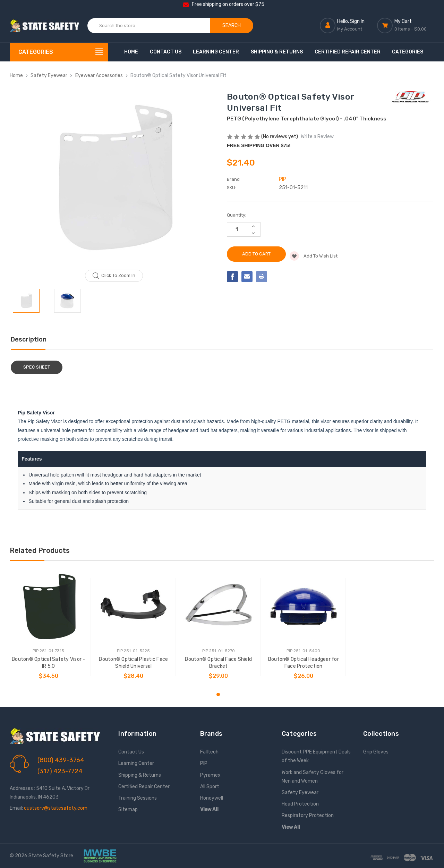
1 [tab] (218, 694)
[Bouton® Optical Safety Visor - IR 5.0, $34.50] (49, 607)
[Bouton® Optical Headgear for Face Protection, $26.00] (304, 607)
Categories (408, 52)
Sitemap (128, 810)
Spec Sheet (37, 367)
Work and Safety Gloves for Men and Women (313, 777)
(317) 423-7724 (60, 771)
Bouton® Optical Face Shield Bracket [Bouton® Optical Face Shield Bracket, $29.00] (218, 663)
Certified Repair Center (348, 52)
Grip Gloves (376, 752)
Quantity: (237, 215)
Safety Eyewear (300, 793)
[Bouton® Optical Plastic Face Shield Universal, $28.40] (134, 607)
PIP (204, 763)
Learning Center (216, 52)
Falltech (209, 752)
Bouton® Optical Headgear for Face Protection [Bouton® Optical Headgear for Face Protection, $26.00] (304, 663)
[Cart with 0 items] (406, 25)
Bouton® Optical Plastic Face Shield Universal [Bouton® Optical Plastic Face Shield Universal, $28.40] (133, 663)
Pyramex (210, 775)
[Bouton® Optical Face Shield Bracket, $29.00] (219, 607)
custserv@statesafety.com (56, 808)
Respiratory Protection (308, 815)
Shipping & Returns (277, 52)
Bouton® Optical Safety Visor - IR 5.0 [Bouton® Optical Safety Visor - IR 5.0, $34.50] (49, 663)
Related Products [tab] (40, 550)
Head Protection (300, 804)
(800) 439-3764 (61, 760)
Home (131, 52)
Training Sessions (138, 798)
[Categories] (59, 52)
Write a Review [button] (317, 137)
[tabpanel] (48, 627)
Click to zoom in (114, 276)
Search (232, 26)
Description (29, 339)
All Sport (210, 787)
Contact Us (166, 52)
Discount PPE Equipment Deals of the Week (316, 756)
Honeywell (212, 798)
